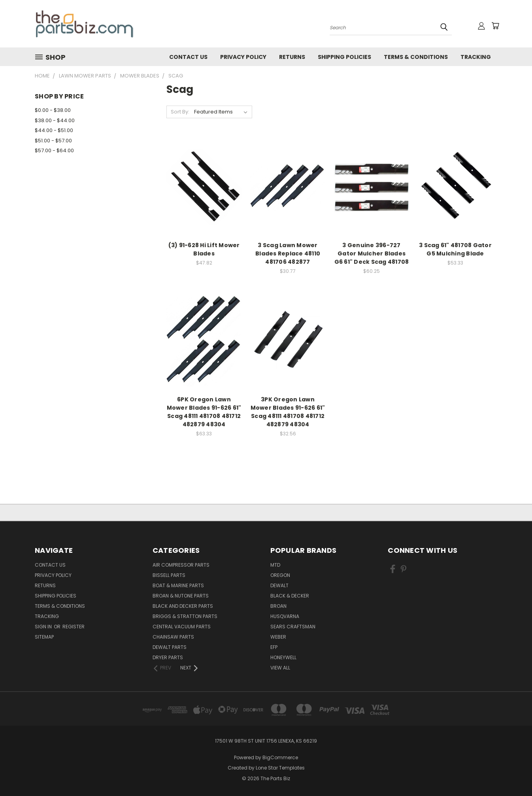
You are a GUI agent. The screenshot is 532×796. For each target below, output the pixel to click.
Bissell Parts (169, 575)
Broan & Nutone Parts (181, 596)
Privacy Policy (243, 57)
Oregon (280, 575)
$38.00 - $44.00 (55, 120)
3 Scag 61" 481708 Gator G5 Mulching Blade (455, 249)
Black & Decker (290, 596)
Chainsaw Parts (173, 637)
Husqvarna (285, 616)
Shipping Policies (344, 57)
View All (280, 668)
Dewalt (279, 585)
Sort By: (180, 112)
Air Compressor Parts (181, 565)
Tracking (476, 57)
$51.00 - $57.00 (53, 141)
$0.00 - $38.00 (53, 110)
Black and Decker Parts (183, 606)
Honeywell (283, 657)
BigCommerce (280, 757)
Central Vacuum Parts (182, 627)
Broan (278, 606)
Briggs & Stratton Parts (185, 616)
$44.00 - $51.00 (54, 130)
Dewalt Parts (170, 647)
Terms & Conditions (416, 57)
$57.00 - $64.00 (54, 150)
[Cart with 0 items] (495, 26)
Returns (292, 57)
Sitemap (44, 637)
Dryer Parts (168, 657)
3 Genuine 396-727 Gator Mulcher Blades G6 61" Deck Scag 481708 (372, 253)
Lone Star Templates (280, 768)
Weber (278, 637)
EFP (274, 647)
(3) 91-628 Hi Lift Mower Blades (204, 249)
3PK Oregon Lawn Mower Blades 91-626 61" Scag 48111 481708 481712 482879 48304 (288, 412)
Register (74, 627)
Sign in (44, 627)
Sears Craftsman (293, 627)
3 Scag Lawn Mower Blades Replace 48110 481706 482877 (288, 253)
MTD (275, 565)
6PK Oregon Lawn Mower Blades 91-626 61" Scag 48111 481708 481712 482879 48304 (204, 412)
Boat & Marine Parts (178, 585)
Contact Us (188, 57)
